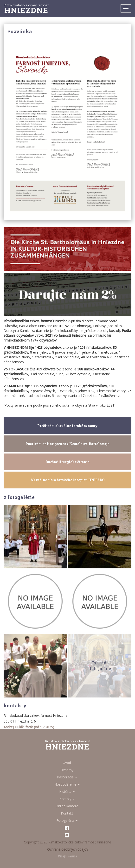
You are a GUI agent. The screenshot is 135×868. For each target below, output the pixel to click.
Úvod (67, 763)
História (67, 792)
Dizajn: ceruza (67, 856)
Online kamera (67, 806)
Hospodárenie (67, 784)
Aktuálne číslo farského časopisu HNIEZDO (67, 480)
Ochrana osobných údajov (68, 849)
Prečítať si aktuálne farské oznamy (67, 426)
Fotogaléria (67, 820)
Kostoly (67, 799)
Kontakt (67, 813)
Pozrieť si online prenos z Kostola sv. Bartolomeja (67, 444)
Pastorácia (67, 777)
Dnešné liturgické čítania (67, 462)
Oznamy (67, 770)
